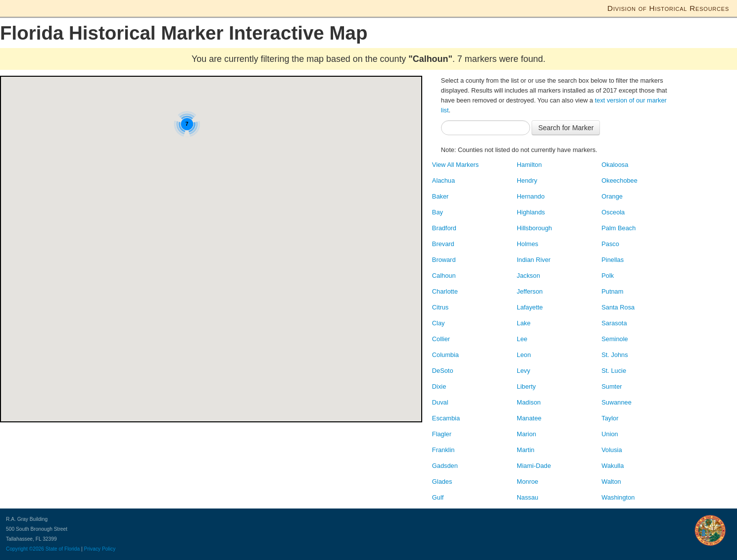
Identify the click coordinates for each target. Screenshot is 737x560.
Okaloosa (615, 165)
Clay (439, 323)
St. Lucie (614, 371)
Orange (612, 196)
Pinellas (613, 260)
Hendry (527, 180)
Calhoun (444, 276)
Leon (524, 355)
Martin (526, 450)
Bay (438, 212)
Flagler (442, 434)
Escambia (446, 418)
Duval (440, 402)
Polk (608, 276)
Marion (526, 434)
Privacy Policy (100, 549)
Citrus (440, 307)
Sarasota (614, 323)
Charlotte (445, 291)
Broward (444, 260)
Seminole (614, 339)
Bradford (444, 228)
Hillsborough (534, 228)
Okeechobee (619, 180)
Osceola (613, 212)
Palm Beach (618, 228)
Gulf (438, 497)
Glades (442, 482)
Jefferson (530, 291)
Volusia (612, 450)
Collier (441, 339)
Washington (618, 497)
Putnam (612, 291)
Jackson (528, 276)
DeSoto (443, 371)
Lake (524, 323)
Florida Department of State (51, 7)
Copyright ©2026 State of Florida (43, 549)
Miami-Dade (534, 466)
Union (610, 434)
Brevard (443, 244)
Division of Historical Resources (668, 8)
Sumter (612, 386)
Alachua (443, 180)
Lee (522, 339)
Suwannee (616, 402)
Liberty (526, 386)
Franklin (443, 450)
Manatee (529, 418)
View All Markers (455, 165)
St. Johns (614, 355)
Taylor (610, 418)
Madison (529, 402)
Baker (440, 196)
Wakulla (613, 466)
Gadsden (445, 466)
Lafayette (530, 307)
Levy (523, 371)
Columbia (445, 355)
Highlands (531, 212)
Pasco (610, 244)
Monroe (527, 482)
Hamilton (529, 165)
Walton (611, 482)
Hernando (531, 196)
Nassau (527, 497)
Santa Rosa (618, 307)
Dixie (439, 386)
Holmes (527, 244)
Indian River (534, 260)
